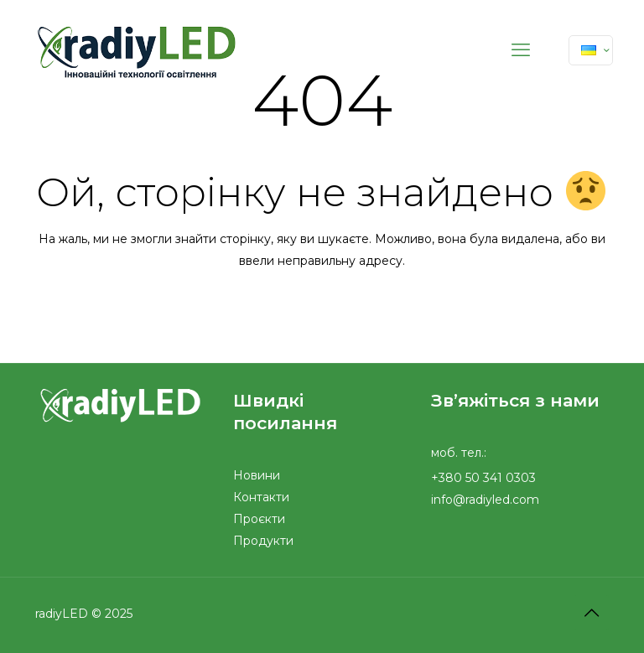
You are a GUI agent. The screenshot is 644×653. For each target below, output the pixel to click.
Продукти (263, 541)
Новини (257, 475)
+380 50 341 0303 (483, 478)
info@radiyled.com (485, 500)
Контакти (261, 497)
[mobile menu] (521, 50)
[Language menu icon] (591, 50)
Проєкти (259, 519)
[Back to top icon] (591, 613)
